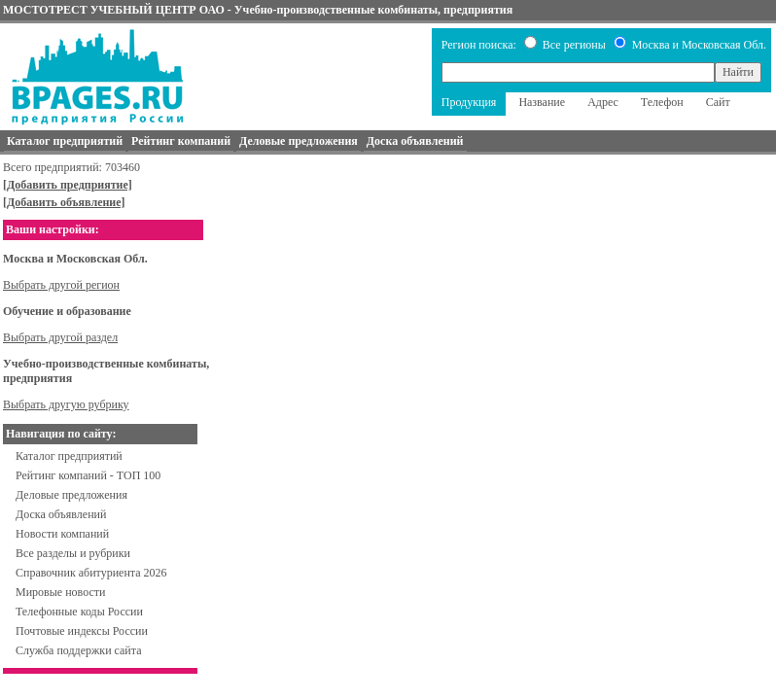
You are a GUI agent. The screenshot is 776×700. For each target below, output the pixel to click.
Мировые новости (60, 592)
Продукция (469, 102)
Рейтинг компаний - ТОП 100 (88, 475)
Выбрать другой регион (61, 285)
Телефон (662, 102)
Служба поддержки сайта (79, 650)
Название (542, 102)
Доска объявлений (61, 514)
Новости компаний (62, 534)
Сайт (718, 102)
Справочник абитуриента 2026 (91, 573)
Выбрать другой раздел (60, 337)
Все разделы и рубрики (73, 553)
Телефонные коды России (79, 612)
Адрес (603, 102)
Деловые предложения (71, 495)
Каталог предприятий (69, 456)
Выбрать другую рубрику (66, 404)
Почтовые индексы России (82, 631)
